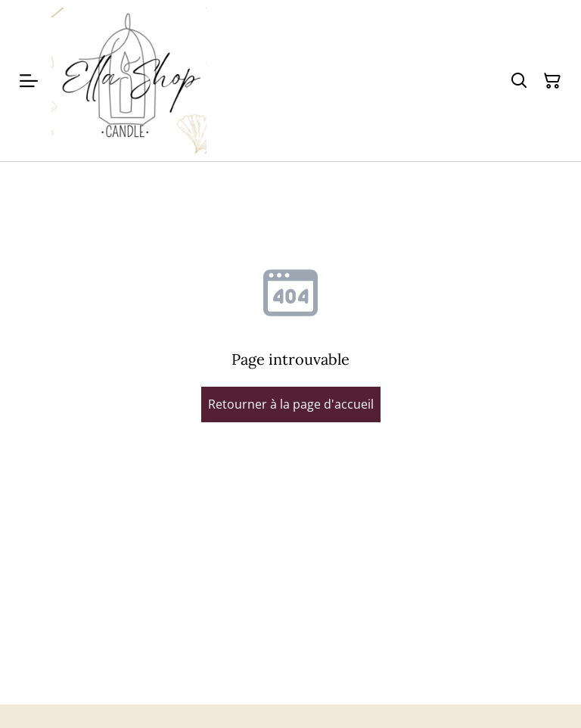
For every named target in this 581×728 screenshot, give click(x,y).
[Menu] (29, 81)
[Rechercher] (519, 81)
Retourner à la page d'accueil (291, 404)
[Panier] (552, 81)
